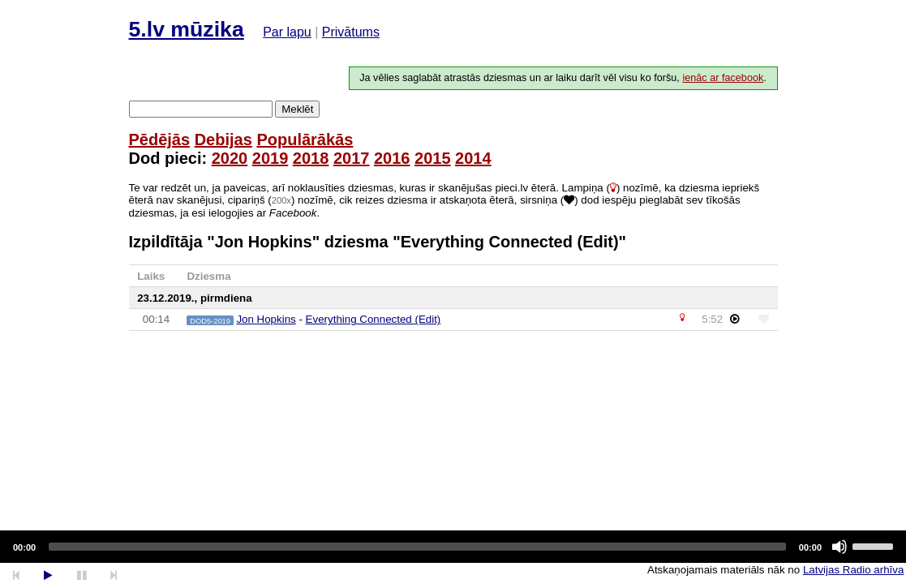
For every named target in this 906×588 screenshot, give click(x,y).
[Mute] (839, 547)
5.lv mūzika (187, 29)
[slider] (417, 547)
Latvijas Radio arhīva (853, 570)
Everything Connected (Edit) (374, 319)
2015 (433, 158)
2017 (352, 158)
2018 (311, 158)
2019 (271, 158)
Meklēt (297, 109)
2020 (230, 158)
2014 (473, 158)
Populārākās (305, 139)
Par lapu (287, 32)
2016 (392, 158)
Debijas (223, 139)
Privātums (351, 32)
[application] (453, 547)
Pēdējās (160, 139)
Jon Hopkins (266, 319)
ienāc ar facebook (723, 78)
